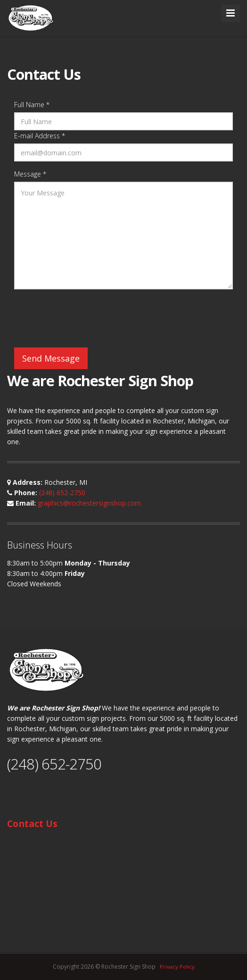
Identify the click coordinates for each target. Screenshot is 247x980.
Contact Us (32, 824)
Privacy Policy (177, 967)
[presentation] (86, 320)
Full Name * (32, 105)
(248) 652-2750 (62, 493)
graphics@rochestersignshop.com (89, 503)
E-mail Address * (40, 136)
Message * (30, 174)
